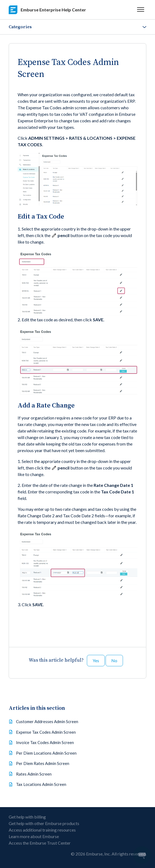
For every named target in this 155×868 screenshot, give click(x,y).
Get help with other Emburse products (44, 823)
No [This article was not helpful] (114, 660)
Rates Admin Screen (34, 774)
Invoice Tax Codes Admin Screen (45, 742)
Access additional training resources (42, 830)
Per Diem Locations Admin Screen (46, 753)
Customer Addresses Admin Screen (47, 721)
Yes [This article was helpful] (96, 660)
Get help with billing (27, 817)
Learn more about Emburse (34, 836)
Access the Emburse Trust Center (40, 843)
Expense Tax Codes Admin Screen (46, 732)
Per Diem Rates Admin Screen (43, 763)
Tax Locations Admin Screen (41, 784)
